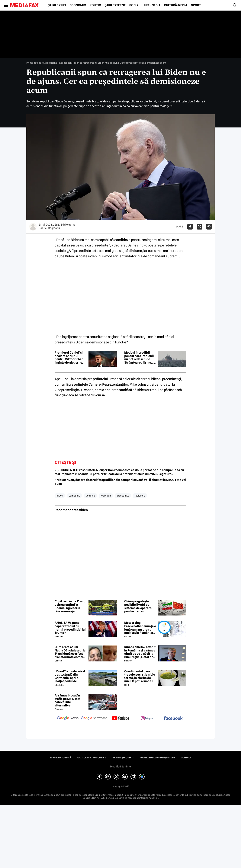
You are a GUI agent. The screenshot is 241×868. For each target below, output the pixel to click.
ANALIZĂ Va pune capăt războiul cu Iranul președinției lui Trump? (70, 628)
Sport (196, 5)
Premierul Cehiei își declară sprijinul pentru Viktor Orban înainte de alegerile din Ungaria (69, 358)
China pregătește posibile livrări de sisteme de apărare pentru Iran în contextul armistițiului (138, 606)
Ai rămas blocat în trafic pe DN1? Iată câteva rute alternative (67, 700)
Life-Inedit (152, 5)
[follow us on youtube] (120, 719)
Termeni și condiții (123, 758)
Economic (78, 5)
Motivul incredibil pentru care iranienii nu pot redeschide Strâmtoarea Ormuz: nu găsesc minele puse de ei (139, 358)
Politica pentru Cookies (91, 758)
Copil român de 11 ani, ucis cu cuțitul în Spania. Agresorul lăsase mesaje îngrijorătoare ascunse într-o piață (70, 606)
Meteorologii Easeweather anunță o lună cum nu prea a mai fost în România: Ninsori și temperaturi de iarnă (140, 628)
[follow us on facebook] (173, 718)
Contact (186, 758)
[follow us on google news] (68, 719)
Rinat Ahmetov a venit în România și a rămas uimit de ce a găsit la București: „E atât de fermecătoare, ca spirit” (140, 652)
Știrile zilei (57, 5)
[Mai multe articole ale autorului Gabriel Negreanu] (33, 227)
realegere (140, 496)
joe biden (106, 496)
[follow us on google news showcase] (94, 719)
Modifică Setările (120, 767)
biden (60, 496)
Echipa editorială (60, 758)
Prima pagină (34, 63)
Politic (95, 5)
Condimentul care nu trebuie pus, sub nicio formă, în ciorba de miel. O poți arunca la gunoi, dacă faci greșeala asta (140, 676)
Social (135, 5)
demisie (90, 496)
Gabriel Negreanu (49, 228)
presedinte (123, 496)
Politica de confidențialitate (158, 758)
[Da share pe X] (200, 227)
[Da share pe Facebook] (190, 227)
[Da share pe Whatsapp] (209, 227)
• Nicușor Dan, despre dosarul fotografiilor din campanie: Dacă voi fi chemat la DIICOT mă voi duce (120, 482)
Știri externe (115, 5)
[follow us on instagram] (147, 719)
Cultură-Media (176, 5)
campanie (74, 496)
